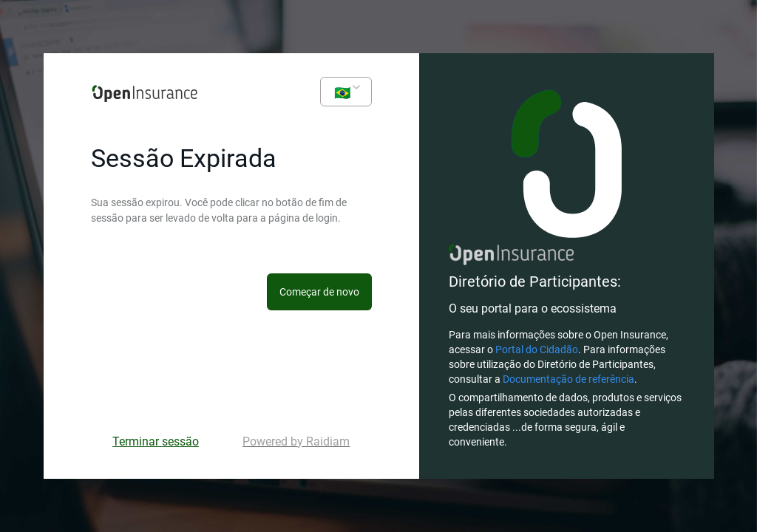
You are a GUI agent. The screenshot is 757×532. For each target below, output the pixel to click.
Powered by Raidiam (296, 441)
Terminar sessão (156, 441)
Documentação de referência (568, 379)
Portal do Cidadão (537, 349)
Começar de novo (319, 292)
